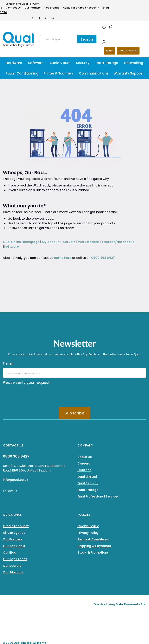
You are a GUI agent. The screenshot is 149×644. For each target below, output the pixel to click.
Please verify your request (27, 326)
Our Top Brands (15, 503)
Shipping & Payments (94, 489)
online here (63, 201)
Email (8, 307)
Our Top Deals (14, 489)
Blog (106, 8)
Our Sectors (12, 509)
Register (128, 51)
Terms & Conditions (93, 483)
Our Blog (10, 496)
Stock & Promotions (93, 496)
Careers (84, 407)
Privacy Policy (88, 476)
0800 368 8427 (103, 201)
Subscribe (74, 357)
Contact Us (13, 8)
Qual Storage (88, 433)
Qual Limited (87, 420)
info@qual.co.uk (16, 423)
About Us (85, 400)
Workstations (89, 185)
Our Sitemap (13, 516)
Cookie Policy (88, 470)
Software (11, 190)
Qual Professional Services (98, 440)
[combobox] (59, 39)
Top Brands (52, 8)
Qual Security (88, 427)
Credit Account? (16, 470)
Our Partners (32, 8)
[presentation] (32, 338)
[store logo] (19, 39)
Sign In (110, 51)
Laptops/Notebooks (118, 185)
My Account (51, 185)
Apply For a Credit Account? (81, 8)
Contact (84, 414)
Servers (69, 185)
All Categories (14, 476)
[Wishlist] (104, 27)
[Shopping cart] (112, 27)
